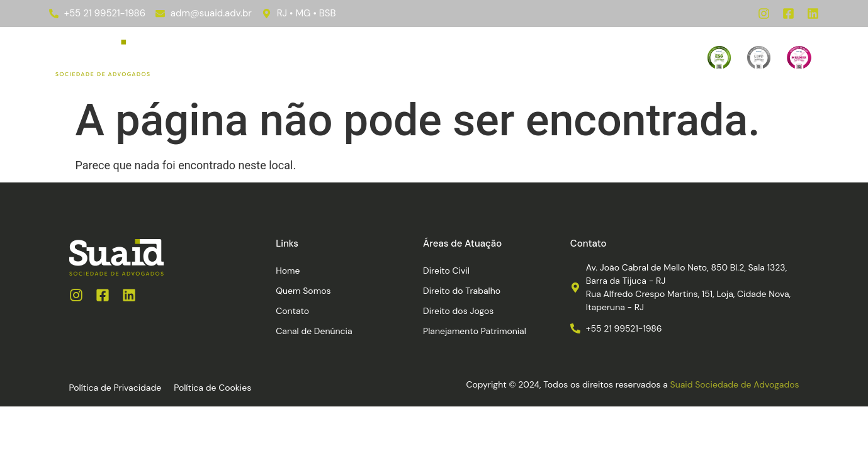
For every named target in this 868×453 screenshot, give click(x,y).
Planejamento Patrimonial (475, 331)
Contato (510, 58)
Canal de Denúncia (598, 58)
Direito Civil (446, 271)
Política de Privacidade (116, 388)
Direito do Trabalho (462, 291)
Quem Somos (435, 58)
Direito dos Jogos (458, 311)
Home (240, 58)
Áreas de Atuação (328, 58)
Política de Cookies (212, 388)
